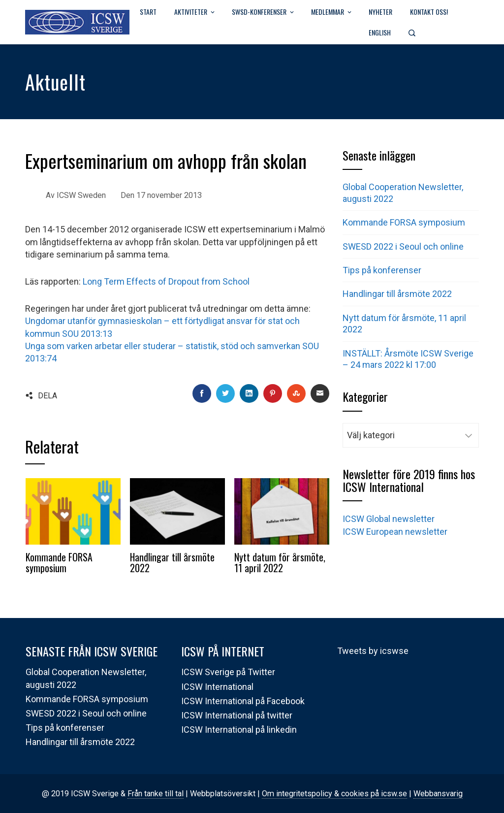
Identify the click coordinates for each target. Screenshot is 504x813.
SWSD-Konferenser (264, 12)
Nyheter (380, 12)
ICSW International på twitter (237, 715)
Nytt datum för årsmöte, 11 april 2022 (280, 562)
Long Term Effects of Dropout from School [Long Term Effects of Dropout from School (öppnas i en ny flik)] (166, 281)
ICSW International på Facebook (243, 701)
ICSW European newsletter (395, 532)
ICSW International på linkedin (239, 730)
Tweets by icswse (373, 651)
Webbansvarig (438, 794)
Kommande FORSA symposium (59, 562)
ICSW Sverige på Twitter (228, 672)
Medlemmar (332, 12)
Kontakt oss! (429, 12)
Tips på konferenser (382, 270)
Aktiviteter (195, 12)
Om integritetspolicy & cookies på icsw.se (334, 794)
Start (148, 12)
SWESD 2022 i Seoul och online (403, 246)
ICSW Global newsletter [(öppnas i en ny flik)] (389, 519)
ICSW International (217, 687)
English (380, 32)
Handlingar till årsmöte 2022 (172, 562)
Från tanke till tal (156, 794)
